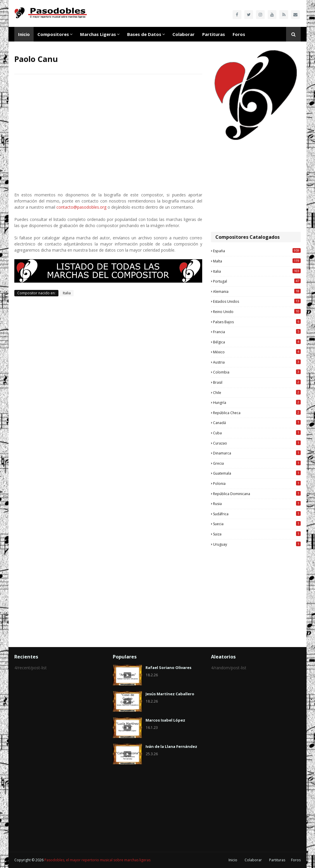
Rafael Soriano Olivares (168, 668)
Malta (257, 261)
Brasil (257, 382)
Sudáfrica (257, 514)
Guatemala (257, 473)
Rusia (257, 504)
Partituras (277, 860)
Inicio (233, 860)
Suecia (257, 524)
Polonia (257, 483)
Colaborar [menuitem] (184, 34)
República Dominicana (257, 494)
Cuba (257, 433)
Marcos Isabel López (165, 720)
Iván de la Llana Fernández (171, 746)
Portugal (257, 281)
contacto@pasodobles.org (81, 207)
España (257, 251)
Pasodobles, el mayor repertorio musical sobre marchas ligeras (97, 860)
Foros (296, 860)
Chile (257, 392)
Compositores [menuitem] (53, 34)
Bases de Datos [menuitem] (144, 34)
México (257, 352)
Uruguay (257, 544)
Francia (257, 332)
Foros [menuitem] (239, 34)
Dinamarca (257, 453)
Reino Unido (257, 312)
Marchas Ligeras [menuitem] (98, 34)
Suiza (257, 534)
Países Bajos (257, 322)
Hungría (257, 402)
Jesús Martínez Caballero (170, 694)
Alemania (257, 291)
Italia (67, 293)
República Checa (257, 413)
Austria (257, 362)
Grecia (257, 463)
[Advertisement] (256, 186)
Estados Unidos (257, 301)
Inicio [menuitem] (24, 34)
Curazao (257, 443)
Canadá (257, 423)
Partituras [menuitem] (214, 34)
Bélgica (257, 342)
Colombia (257, 372)
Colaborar (253, 860)
